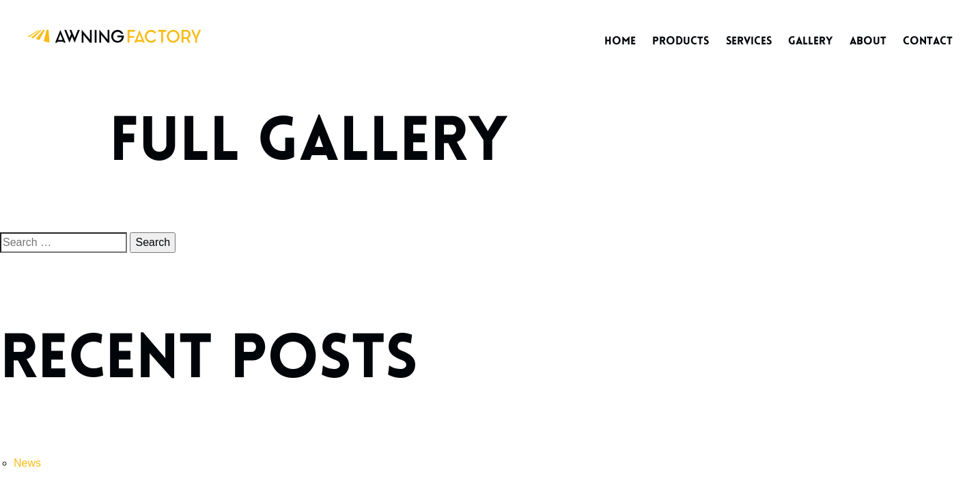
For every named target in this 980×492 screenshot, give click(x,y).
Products (681, 41)
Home (620, 41)
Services (749, 41)
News (27, 463)
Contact (928, 41)
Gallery (810, 41)
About (868, 41)
